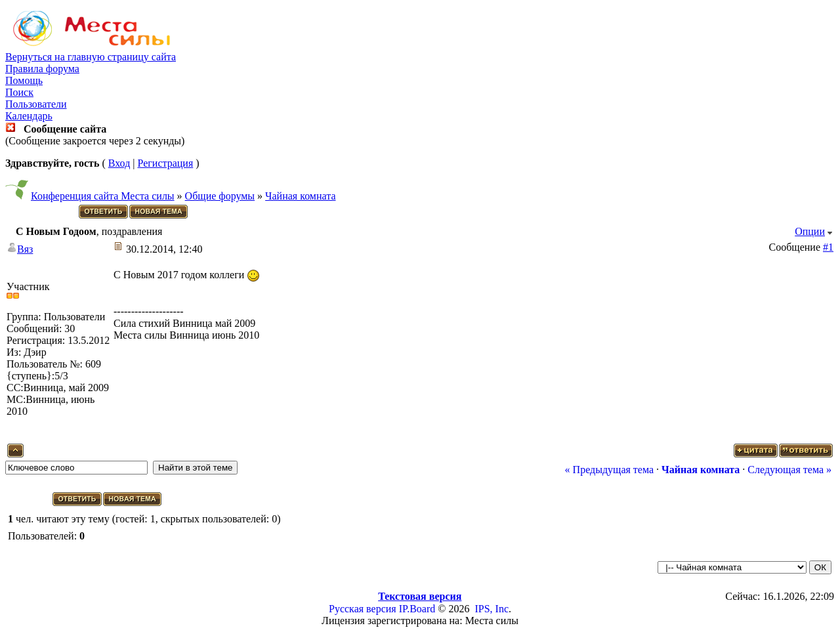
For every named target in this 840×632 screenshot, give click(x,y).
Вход (119, 163)
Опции (810, 231)
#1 (828, 247)
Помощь (24, 80)
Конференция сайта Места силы (103, 196)
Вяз (25, 249)
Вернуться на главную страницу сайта (91, 57)
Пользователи (36, 104)
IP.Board (417, 609)
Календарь (29, 116)
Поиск (19, 92)
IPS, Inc (492, 609)
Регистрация (165, 163)
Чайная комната (300, 196)
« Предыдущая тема (609, 470)
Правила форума (42, 69)
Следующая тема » (789, 470)
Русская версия (363, 609)
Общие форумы (220, 196)
